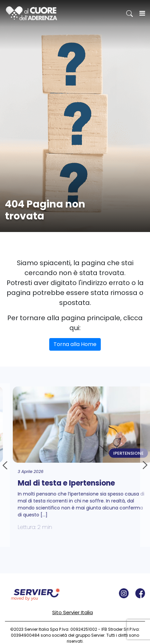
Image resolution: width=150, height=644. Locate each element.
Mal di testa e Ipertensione (68, 483)
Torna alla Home (75, 344)
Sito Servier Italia (73, 612)
